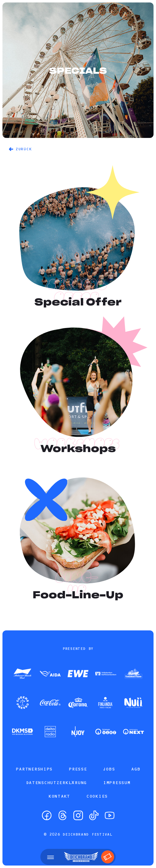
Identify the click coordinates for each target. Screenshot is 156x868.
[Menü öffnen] (51, 857)
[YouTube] (110, 815)
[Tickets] (108, 857)
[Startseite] (81, 857)
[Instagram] (78, 815)
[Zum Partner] (23, 674)
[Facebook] (47, 815)
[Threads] (62, 815)
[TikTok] (94, 815)
